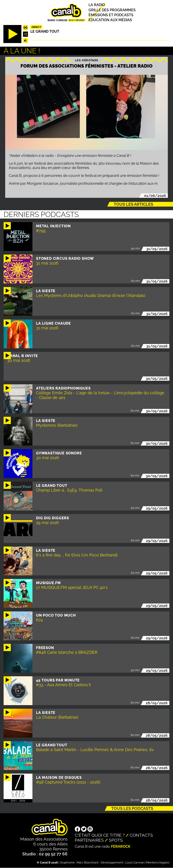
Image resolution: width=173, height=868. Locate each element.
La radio (97, 5)
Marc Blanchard (87, 862)
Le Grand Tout (45, 31)
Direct (36, 27)
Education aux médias (110, 20)
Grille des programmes (112, 10)
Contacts (141, 835)
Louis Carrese (134, 862)
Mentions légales (158, 862)
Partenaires (89, 840)
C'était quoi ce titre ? (100, 835)
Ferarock (121, 846)
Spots (116, 840)
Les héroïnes (87, 60)
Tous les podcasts (132, 808)
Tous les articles (133, 204)
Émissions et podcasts (111, 15)
